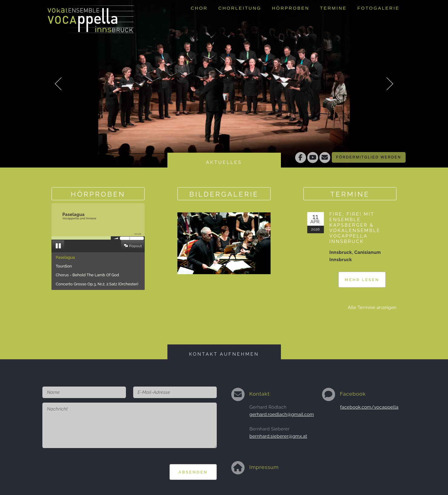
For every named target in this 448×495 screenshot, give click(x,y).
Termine (333, 8)
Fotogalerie (379, 8)
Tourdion (64, 266)
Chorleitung (240, 8)
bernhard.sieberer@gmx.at (278, 436)
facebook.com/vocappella (369, 407)
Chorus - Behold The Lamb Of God (87, 275)
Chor (199, 8)
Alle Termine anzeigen (372, 307)
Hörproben (291, 8)
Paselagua (65, 257)
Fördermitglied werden (369, 157)
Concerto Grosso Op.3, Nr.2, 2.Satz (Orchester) (97, 284)
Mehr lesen (362, 280)
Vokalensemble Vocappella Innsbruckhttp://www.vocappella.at (91, 17)
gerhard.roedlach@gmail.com (282, 414)
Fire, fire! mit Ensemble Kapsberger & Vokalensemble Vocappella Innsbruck (355, 228)
